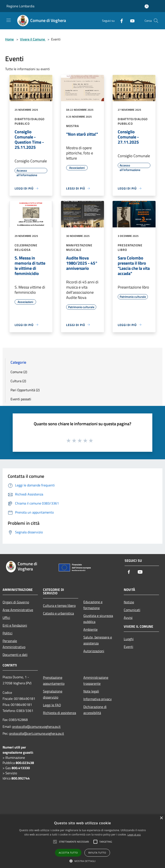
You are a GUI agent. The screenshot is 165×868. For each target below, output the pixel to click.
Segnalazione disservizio (53, 694)
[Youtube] (131, 21)
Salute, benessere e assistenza (98, 640)
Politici (8, 633)
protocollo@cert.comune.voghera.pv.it (37, 733)
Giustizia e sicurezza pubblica (98, 619)
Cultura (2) (18, 381)
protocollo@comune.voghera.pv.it (36, 727)
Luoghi (129, 639)
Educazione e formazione (93, 605)
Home (9, 39)
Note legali (91, 691)
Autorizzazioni (94, 651)
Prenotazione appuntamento (54, 680)
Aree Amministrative (18, 610)
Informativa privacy (98, 699)
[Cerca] (156, 21)
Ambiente (90, 629)
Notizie (129, 602)
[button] (82, 861)
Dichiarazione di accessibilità (95, 710)
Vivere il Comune (33, 39)
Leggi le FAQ (52, 705)
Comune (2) (19, 372)
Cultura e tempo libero (59, 606)
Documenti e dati (15, 655)
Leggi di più (134, 835)
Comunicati (132, 610)
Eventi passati (21, 399)
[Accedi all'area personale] (147, 6)
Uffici (6, 618)
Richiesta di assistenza (60, 713)
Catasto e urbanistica (58, 613)
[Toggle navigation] (9, 20)
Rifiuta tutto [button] (97, 853)
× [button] (161, 818)
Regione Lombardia (20, 6)
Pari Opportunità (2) (25, 390)
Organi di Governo (16, 602)
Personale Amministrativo (14, 644)
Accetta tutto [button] (68, 853)
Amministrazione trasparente (96, 680)
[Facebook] (120, 21)
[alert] (82, 841)
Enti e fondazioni (15, 625)
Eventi (128, 647)
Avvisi (128, 618)
